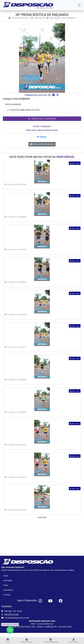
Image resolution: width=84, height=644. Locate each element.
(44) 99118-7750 (10, 614)
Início (6, 576)
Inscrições (8, 580)
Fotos (6, 585)
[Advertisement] (42, 535)
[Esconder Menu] (79, 5)
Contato (7, 595)
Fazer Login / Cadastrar (42, 119)
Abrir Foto (75, 163)
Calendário (8, 590)
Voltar (42, 137)
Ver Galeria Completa (42, 144)
